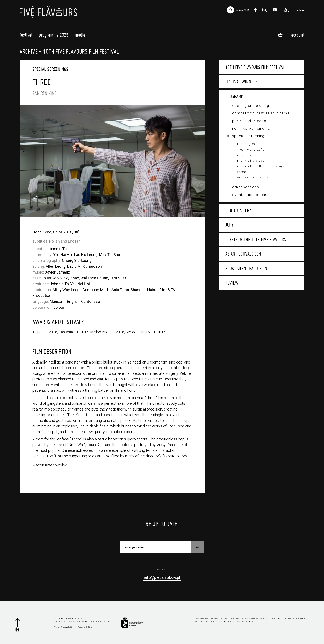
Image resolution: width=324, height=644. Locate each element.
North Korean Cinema (251, 128)
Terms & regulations (65, 627)
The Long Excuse (250, 144)
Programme (235, 96)
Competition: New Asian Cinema (261, 113)
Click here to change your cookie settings (231, 622)
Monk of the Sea (251, 161)
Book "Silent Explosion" (247, 268)
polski (300, 10)
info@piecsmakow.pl (162, 577)
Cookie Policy (85, 627)
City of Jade (247, 155)
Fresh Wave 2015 (251, 150)
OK (198, 547)
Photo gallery (238, 210)
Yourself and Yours (253, 177)
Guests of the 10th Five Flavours (256, 239)
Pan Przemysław (101, 622)
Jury (229, 225)
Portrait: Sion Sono (249, 121)
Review (232, 283)
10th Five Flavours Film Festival (255, 67)
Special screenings (250, 136)
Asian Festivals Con (243, 254)
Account (298, 35)
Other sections (246, 187)
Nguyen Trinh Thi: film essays (261, 166)
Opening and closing (251, 106)
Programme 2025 (54, 36)
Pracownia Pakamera (78, 622)
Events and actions (250, 195)
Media (80, 36)
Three (242, 172)
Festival (26, 36)
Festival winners (241, 82)
